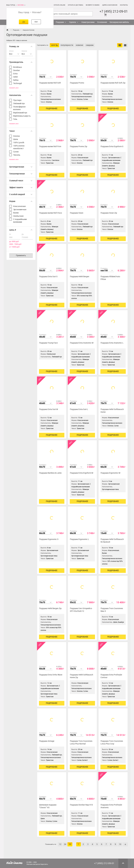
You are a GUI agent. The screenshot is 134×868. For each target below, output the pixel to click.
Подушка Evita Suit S (48, 277)
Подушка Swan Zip (109, 213)
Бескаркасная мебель (119, 22)
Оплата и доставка (76, 5)
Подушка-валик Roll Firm (50, 146)
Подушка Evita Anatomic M (82, 343)
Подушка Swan (77, 213)
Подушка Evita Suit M (49, 409)
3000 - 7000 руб (15, 244)
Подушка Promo (77, 83)
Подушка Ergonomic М (110, 473)
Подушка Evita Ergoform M (82, 473)
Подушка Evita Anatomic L (112, 343)
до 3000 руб (14, 241)
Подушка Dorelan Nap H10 (81, 805)
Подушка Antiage (47, 741)
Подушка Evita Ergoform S (112, 146)
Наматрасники (88, 22)
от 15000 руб (14, 247)
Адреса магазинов (110, 5)
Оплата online (59, 5)
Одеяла (73, 22)
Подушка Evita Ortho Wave (51, 675)
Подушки (60, 22)
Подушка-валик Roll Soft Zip (113, 83)
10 (120, 844)
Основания (102, 22)
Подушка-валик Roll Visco (51, 213)
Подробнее (52, 109)
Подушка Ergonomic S (49, 539)
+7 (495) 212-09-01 (114, 11)
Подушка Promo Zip (79, 146)
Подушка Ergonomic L (79, 539)
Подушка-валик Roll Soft (50, 83)
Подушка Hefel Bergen (80, 277)
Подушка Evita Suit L (79, 409)
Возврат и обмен (93, 5)
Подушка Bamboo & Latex (50, 473)
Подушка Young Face (48, 343)
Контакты (124, 5)
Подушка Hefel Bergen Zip (50, 608)
